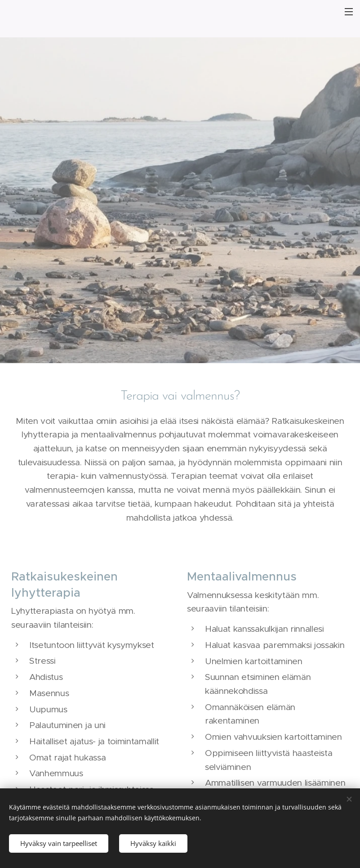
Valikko (349, 12)
